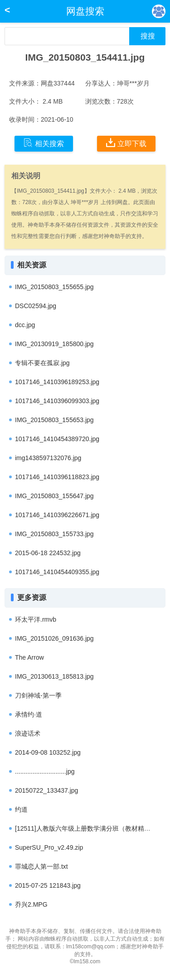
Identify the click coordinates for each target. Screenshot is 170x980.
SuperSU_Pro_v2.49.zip (49, 847)
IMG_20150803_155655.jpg (54, 287)
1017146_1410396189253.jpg (57, 382)
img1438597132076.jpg (48, 458)
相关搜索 (44, 143)
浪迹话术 (28, 733)
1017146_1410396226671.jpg (57, 515)
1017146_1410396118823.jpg (57, 477)
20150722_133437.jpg (46, 790)
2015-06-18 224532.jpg (48, 553)
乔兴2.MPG (31, 904)
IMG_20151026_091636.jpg (54, 638)
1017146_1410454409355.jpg (57, 572)
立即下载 (126, 143)
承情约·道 (29, 714)
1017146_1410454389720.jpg (57, 439)
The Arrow (29, 657)
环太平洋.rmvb (36, 619)
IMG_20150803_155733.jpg (54, 534)
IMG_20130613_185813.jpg (54, 676)
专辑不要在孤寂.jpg (42, 363)
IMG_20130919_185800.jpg (54, 344)
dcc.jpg (25, 325)
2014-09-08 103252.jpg (48, 752)
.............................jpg (45, 771)
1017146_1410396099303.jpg (57, 401)
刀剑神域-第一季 (38, 695)
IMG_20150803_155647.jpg (54, 496)
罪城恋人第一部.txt (41, 866)
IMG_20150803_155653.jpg (54, 420)
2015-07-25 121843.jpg (48, 885)
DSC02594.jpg (36, 306)
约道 (21, 809)
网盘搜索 (85, 11)
